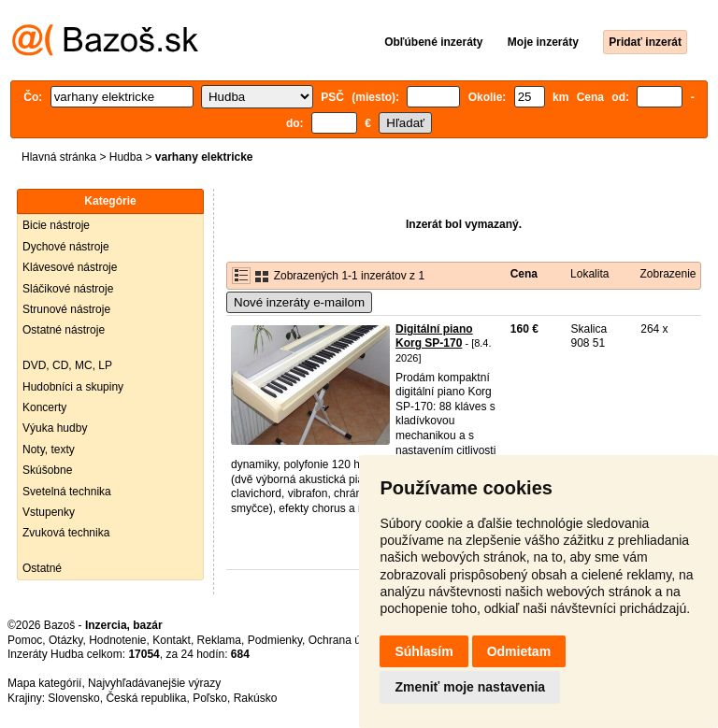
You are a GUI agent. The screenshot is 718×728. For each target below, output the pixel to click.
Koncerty (44, 407)
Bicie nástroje (56, 225)
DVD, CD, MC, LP (67, 365)
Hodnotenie (117, 640)
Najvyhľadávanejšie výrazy (154, 683)
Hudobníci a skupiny (73, 387)
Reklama (219, 640)
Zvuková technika (66, 533)
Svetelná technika (67, 492)
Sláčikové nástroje (68, 289)
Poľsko (210, 698)
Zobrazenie (668, 274)
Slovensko (73, 698)
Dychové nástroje (66, 247)
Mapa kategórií (44, 683)
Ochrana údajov (348, 640)
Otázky (65, 640)
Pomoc (25, 640)
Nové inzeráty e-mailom (299, 302)
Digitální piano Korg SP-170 (434, 336)
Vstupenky (49, 512)
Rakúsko (256, 698)
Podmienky (275, 640)
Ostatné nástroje (64, 330)
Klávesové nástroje (70, 267)
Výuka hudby (55, 428)
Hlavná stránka (59, 157)
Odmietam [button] (519, 651)
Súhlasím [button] (424, 651)
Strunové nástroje (66, 309)
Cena (524, 274)
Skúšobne (47, 470)
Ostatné (42, 568)
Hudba (126, 157)
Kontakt (172, 640)
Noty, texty (49, 450)
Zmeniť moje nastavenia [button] (470, 687)
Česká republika (146, 698)
